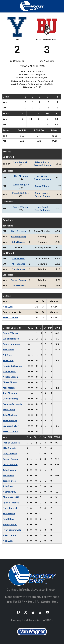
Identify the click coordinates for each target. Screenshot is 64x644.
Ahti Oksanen (21, 176)
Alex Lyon (8, 307)
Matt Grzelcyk (19, 231)
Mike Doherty (42, 162)
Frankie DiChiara (42, 165)
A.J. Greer (42, 176)
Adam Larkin (9, 535)
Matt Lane (8, 361)
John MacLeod (10, 415)
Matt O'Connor (10, 318)
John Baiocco (10, 486)
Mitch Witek (9, 514)
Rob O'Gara (19, 286)
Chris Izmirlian (10, 464)
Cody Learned (42, 193)
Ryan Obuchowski (12, 530)
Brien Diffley (9, 410)
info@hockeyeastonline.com (38, 590)
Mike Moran (9, 388)
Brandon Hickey (11, 426)
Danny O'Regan (42, 186)
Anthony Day (9, 492)
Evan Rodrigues (21, 185)
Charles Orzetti (11, 497)
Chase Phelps (10, 382)
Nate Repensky (21, 162)
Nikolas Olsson (10, 377)
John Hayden (19, 242)
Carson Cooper (42, 196)
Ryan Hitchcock (11, 503)
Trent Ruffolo (10, 481)
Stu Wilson (8, 475)
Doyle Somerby (11, 399)
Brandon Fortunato (13, 404)
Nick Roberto (19, 258)
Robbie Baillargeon (13, 366)
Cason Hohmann (42, 179)
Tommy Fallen (10, 524)
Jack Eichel (42, 207)
